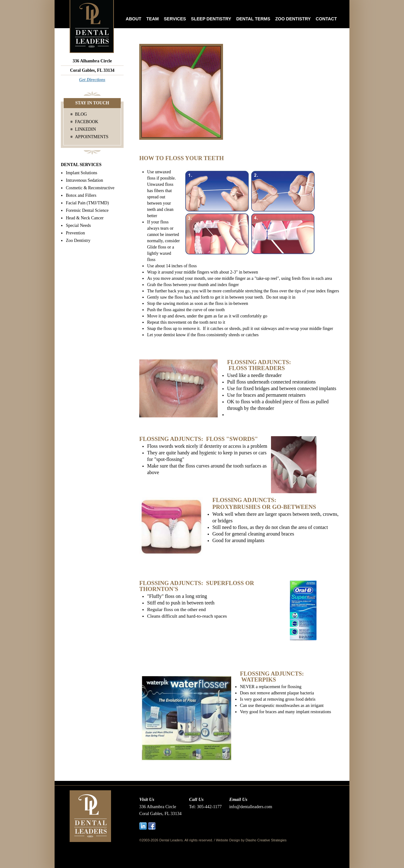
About (134, 19)
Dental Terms (253, 19)
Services (175, 19)
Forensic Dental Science (87, 210)
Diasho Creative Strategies (266, 840)
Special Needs (78, 225)
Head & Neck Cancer (85, 218)
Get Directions (92, 80)
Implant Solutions (82, 173)
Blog (81, 114)
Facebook (87, 122)
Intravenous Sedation (85, 180)
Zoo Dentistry (293, 19)
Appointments (92, 137)
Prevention (75, 233)
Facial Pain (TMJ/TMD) (87, 203)
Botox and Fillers (81, 195)
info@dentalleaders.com (251, 807)
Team (153, 19)
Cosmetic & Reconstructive (90, 188)
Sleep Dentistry (211, 19)
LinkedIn (85, 129)
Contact (326, 19)
